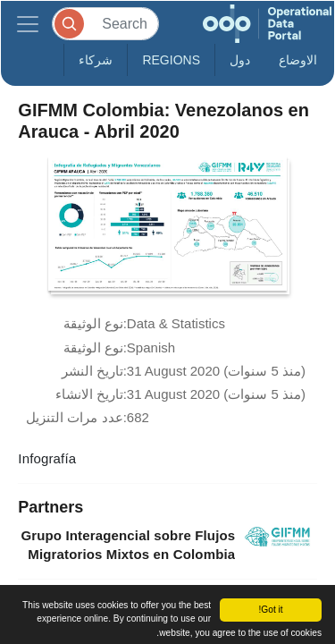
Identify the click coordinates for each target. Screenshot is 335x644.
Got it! (270, 610)
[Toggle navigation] (28, 24)
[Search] (105, 24)
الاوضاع (298, 60)
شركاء (96, 60)
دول (240, 60)
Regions (171, 60)
